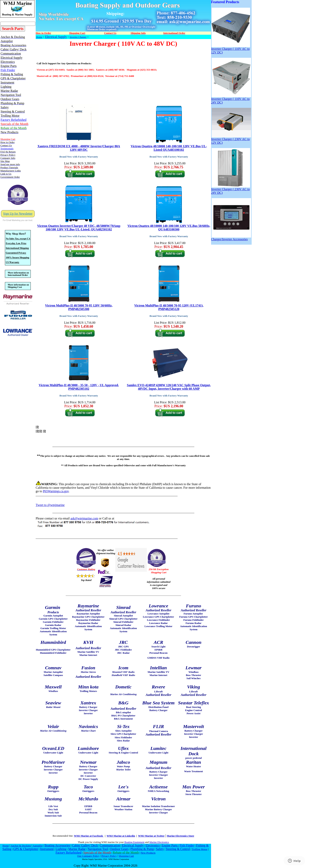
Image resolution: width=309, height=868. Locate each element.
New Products (148, 853)
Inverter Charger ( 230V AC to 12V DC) (231, 139)
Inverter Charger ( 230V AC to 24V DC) (231, 190)
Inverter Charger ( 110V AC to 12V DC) (231, 49)
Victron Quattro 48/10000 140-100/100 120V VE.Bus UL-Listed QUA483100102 (169, 148)
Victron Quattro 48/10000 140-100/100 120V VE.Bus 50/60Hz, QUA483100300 (169, 228)
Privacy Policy (109, 856)
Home (39, 37)
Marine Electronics (159, 842)
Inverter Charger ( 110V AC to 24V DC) (231, 99)
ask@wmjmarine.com (84, 518)
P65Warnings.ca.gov (56, 491)
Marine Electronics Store (180, 836)
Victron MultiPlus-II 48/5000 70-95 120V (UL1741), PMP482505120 (169, 307)
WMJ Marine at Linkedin (121, 836)
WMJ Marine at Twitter (151, 836)
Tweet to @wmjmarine (50, 505)
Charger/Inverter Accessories (231, 238)
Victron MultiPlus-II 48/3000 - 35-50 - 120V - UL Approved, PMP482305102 (79, 387)
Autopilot (38, 846)
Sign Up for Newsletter (18, 214)
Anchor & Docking (21, 846)
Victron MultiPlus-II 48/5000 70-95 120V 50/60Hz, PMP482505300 (79, 307)
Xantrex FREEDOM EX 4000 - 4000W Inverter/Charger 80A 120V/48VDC (79, 148)
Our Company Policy (88, 856)
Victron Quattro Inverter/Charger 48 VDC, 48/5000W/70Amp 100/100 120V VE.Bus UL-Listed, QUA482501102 (79, 228)
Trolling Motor (200, 849)
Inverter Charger (78, 37)
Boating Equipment (134, 842)
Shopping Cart (126, 856)
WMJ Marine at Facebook (89, 836)
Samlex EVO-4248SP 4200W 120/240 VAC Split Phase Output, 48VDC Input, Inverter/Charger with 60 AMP (169, 387)
